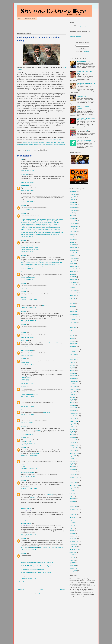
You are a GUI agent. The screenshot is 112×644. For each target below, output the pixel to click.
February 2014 (74, 312)
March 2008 (73, 501)
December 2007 (74, 509)
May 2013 (72, 336)
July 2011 (72, 395)
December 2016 (74, 253)
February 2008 (74, 504)
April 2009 (72, 467)
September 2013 (74, 325)
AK (22, 159)
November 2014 (74, 288)
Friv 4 (23, 465)
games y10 (28, 501)
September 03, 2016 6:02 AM (29, 456)
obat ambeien (29, 486)
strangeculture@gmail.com (85, 26)
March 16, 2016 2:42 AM (28, 355)
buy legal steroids (26, 509)
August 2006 (73, 552)
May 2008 (72, 496)
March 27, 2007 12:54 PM (28, 202)
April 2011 (72, 402)
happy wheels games (27, 350)
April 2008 (72, 499)
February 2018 (74, 221)
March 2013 (73, 341)
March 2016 (73, 264)
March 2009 (73, 469)
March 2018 (73, 218)
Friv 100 (29, 442)
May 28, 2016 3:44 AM (27, 423)
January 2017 (73, 250)
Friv (22, 442)
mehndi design (35, 453)
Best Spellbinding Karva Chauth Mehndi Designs (34, 576)
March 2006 (73, 565)
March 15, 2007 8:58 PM (28, 190)
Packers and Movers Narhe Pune (30, 219)
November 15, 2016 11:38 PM (29, 488)
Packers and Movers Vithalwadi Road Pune (48, 231)
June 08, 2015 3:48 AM (27, 237)
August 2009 (73, 456)
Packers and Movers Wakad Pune (54, 233)
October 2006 (73, 547)
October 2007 (73, 515)
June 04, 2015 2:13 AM (27, 210)
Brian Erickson (25, 186)
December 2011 (74, 381)
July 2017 (72, 234)
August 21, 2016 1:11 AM (28, 444)
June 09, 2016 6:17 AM (27, 434)
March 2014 (73, 309)
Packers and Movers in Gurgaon (30, 248)
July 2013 (72, 330)
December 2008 (74, 477)
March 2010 (73, 437)
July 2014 (72, 298)
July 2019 (72, 199)
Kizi (25, 442)
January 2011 (73, 410)
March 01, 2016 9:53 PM (28, 337)
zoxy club (33, 498)
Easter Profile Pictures (55, 343)
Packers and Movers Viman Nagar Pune (43, 229)
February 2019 (74, 205)
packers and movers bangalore (34, 261)
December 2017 (74, 226)
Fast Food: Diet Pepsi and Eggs (86, 130)
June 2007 (72, 525)
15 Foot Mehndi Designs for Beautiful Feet (32, 569)
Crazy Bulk (24, 297)
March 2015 (73, 277)
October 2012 (73, 354)
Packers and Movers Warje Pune (30, 234)
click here (87, 596)
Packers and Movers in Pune (29, 246)
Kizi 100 (23, 466)
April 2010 (72, 434)
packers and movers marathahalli (52, 261)
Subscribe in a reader (76, 36)
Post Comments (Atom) (45, 594)
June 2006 (72, 557)
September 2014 (74, 293)
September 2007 (74, 517)
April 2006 (72, 563)
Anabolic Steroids (26, 523)
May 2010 (72, 432)
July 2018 (72, 213)
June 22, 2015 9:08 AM (27, 268)
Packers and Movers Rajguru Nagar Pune (48, 222)
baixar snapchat (43, 548)
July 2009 (72, 459)
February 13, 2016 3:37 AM (28, 321)
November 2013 (74, 320)
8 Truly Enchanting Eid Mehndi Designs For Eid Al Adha (36, 573)
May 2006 (72, 560)
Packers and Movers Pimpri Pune (50, 221)
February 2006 (74, 568)
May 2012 (72, 368)
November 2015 (74, 269)
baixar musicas (25, 548)
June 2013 (72, 333)
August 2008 (73, 488)
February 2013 (74, 344)
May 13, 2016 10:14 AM (27, 414)
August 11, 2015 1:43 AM (28, 288)
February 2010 (74, 440)
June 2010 (72, 429)
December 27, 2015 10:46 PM (29, 299)
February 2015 (74, 280)
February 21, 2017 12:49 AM (29, 535)
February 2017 (74, 248)
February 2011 (74, 408)
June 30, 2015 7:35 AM (27, 280)
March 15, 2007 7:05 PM (28, 182)
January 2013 (73, 346)
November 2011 (74, 384)
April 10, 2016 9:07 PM (27, 383)
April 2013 (72, 338)
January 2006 (73, 571)
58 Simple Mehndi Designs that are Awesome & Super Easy (37, 566)
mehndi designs (39, 430)
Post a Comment (24, 582)
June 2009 (72, 461)
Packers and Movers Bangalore (29, 394)
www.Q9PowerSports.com (28, 404)
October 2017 (73, 231)
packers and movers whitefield (41, 264)
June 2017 (72, 237)
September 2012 (74, 357)
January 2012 (73, 378)
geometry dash (34, 548)
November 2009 (74, 448)
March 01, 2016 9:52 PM (28, 329)
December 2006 (74, 541)
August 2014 (73, 296)
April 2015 (72, 274)
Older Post (62, 590)
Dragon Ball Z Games (27, 381)
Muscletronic (45, 305)
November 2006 (74, 544)
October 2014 (73, 290)
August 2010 (73, 424)
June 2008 (72, 493)
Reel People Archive (30, 18)
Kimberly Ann (25, 174)
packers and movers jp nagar (36, 266)
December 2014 (74, 285)
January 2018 (73, 224)
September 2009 (74, 453)
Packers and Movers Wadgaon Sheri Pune (32, 233)
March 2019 (73, 202)
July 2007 (72, 523)
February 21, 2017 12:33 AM (29, 520)
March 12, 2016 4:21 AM (28, 347)
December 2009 (74, 445)
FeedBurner (86, 52)
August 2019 (73, 197)
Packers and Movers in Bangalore (30, 249)
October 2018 (73, 210)
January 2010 (73, 443)
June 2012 (72, 365)
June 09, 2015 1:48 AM (27, 252)
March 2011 (73, 405)
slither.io (60, 548)
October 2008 (73, 483)
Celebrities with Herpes (28, 472)
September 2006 (74, 549)
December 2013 (74, 317)
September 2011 (74, 389)
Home (20, 18)
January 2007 (73, 539)
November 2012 (74, 352)
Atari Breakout (25, 379)
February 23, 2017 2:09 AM (28, 550)
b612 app (55, 548)
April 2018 (72, 215)
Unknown (24, 205)
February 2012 (74, 376)
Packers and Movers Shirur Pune (40, 226)
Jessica (23, 459)
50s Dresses (46, 412)
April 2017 (72, 242)
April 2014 (72, 306)
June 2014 (72, 301)
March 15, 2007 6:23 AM (28, 171)
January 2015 (73, 282)
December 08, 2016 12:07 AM (29, 505)
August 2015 (73, 272)
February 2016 (74, 266)
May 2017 (72, 240)
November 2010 (74, 416)
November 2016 (74, 256)
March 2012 (73, 373)
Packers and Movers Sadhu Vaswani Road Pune (34, 224)
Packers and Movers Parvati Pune (49, 219)
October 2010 (73, 419)
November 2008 (74, 480)
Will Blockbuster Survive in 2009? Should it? (84, 96)
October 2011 (73, 386)
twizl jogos (50, 494)
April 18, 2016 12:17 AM (27, 406)
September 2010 (74, 421)
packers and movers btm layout (46, 263)
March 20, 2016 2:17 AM (28, 365)
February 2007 (74, 536)
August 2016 (73, 261)
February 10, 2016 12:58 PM (29, 308)
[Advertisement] (39, 25)
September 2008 (74, 485)
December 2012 (74, 349)
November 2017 (74, 229)
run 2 (50, 548)
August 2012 (73, 360)
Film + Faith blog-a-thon (84, 62)
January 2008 (73, 507)
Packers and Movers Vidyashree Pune (38, 228)
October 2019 (73, 194)
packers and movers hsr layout (29, 263)
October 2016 (73, 258)
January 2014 (73, 314)
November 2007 (74, 512)
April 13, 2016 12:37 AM (27, 396)
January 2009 (73, 475)
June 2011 (72, 397)
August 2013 (73, 328)
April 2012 (72, 370)
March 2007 (73, 533)
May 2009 (72, 464)
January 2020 (73, 191)
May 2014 (72, 304)
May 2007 (72, 528)
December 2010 (74, 413)
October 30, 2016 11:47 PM (28, 477)
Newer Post (21, 590)
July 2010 (72, 427)
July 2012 (72, 362)
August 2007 (73, 520)
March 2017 (73, 245)
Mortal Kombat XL (26, 378)
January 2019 (73, 207)
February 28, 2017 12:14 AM (29, 578)
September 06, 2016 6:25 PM (29, 469)
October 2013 (73, 322)
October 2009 (73, 451)
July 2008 (72, 491)
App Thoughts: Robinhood (84, 140)
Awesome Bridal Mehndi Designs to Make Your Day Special (37, 562)
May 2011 (72, 400)
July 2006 (72, 555)
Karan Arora (24, 341)
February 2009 (74, 472)
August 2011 (73, 392)
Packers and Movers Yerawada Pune (49, 234)
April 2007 (72, 531)
